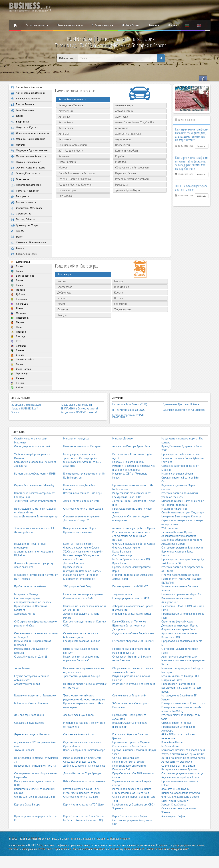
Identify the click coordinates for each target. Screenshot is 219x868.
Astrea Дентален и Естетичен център (36, 533)
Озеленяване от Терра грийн (129, 712)
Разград (18, 353)
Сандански (120, 316)
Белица (118, 293)
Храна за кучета (24, 583)
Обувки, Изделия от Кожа (28, 175)
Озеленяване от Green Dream (130, 762)
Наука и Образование (26, 169)
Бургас (17, 279)
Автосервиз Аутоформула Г (178, 778)
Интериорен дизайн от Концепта (132, 805)
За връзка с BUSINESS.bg (26, 424)
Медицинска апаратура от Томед (132, 630)
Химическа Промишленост (29, 254)
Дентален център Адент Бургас (180, 642)
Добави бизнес (131, 25)
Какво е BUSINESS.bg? (25, 428)
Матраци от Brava (172, 696)
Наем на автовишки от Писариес (83, 462)
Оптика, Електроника (26, 181)
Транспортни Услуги (25, 236)
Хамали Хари (120, 595)
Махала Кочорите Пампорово (81, 591)
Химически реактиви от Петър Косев (183, 774)
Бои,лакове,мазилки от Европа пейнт (183, 766)
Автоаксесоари (123, 105)
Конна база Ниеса (172, 758)
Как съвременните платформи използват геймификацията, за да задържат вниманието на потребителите (192, 135)
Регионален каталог (70, 25)
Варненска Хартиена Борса (177, 568)
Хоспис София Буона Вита (78, 731)
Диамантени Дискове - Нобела (181, 423)
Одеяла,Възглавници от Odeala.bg (34, 502)
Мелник (62, 310)
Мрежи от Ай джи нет (174, 525)
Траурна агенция (122, 610)
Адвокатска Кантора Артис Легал (132, 462)
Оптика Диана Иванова (126, 774)
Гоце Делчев (121, 299)
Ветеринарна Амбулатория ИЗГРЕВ (35, 490)
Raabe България (122, 568)
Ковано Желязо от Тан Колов (129, 638)
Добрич (18, 308)
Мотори (62, 167)
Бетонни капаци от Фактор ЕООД (181, 692)
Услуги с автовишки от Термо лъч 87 (183, 770)
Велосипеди (121, 145)
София (17, 382)
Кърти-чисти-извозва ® (175, 817)
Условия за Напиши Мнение (113, 855)
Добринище (64, 304)
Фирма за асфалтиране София (81, 564)
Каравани (63, 156)
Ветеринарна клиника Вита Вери (83, 509)
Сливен (18, 367)
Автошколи (64, 139)
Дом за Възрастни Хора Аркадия (82, 790)
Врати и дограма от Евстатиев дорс (84, 766)
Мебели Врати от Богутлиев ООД (132, 575)
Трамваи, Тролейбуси (126, 190)
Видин (17, 293)
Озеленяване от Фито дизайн (179, 782)
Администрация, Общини (28, 93)
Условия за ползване (83, 855)
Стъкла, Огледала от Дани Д (31, 673)
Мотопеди (120, 162)
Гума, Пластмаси (23, 111)
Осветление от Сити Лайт (78, 614)
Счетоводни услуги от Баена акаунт (182, 564)
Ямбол (17, 407)
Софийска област (23, 377)
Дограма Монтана (74, 579)
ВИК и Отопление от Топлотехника (84, 797)
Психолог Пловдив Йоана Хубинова (182, 474)
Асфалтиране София (173, 832)
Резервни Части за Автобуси (131, 179)
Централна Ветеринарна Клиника (181, 533)
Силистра (19, 362)
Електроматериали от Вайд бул (82, 657)
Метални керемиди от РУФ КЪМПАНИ (128, 433)
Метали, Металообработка (29, 163)
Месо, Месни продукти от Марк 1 (83, 809)
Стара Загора (21, 387)
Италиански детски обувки (177, 490)
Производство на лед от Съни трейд (183, 575)
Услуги (17, 248)
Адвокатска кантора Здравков (179, 552)
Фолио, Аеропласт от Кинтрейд (33, 462)
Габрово (18, 303)
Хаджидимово (122, 321)
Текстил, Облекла (24, 230)
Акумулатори (122, 139)
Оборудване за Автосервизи (131, 167)
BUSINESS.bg (34, 855)
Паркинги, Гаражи (124, 173)
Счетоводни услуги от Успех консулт (183, 790)
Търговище (20, 392)
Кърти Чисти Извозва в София (130, 832)
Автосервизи (65, 128)
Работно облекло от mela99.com (82, 774)
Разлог (61, 316)
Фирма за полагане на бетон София (133, 560)
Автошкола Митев (25, 630)
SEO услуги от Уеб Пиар (77, 603)
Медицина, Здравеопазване (30, 157)
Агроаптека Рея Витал (27, 700)
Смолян (18, 372)
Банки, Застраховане (25, 99)
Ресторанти (20, 206)
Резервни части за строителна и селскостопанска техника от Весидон (131, 552)
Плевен (18, 343)
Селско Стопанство (25, 212)
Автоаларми (65, 111)
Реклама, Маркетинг (25, 199)
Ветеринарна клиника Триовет (179, 786)
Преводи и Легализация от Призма (35, 782)
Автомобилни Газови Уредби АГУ (133, 122)
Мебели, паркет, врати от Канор (180, 591)
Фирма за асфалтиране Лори (178, 645)
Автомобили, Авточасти (27, 87)
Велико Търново (23, 289)
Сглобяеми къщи (122, 571)
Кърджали (19, 313)
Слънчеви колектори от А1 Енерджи (184, 427)
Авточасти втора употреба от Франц (134, 544)
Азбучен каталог (102, 25)
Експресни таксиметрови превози (83, 610)
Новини (172, 25)
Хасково (18, 397)
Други (17, 117)
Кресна (118, 304)
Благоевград (21, 274)
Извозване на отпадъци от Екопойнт (134, 700)
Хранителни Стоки (24, 266)
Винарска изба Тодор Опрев (80, 544)
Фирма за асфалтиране (126, 564)
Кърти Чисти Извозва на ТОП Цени (84, 821)
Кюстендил (20, 318)
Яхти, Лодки (64, 196)
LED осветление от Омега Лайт (131, 809)
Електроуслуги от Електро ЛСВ (131, 614)
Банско (62, 293)
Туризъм (18, 242)
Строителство (21, 224)
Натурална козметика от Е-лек (81, 805)
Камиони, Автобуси (125, 151)
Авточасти (63, 134)
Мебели (18, 151)
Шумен (18, 402)
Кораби (118, 156)
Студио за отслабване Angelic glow (133, 649)
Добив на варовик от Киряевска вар (84, 782)
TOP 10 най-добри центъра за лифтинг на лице (191, 188)
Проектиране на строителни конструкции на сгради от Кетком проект (181, 704)
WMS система (169, 544)
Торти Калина (22, 684)
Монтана (18, 328)
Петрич (118, 310)
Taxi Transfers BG (171, 579)
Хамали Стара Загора (174, 821)
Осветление (20, 187)
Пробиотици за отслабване (30, 603)
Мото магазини (66, 162)
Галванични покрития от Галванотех (35, 712)
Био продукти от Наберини (79, 595)
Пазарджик (20, 333)
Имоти (165, 571)
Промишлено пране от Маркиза (131, 758)
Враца (17, 299)
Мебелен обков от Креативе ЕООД (84, 836)
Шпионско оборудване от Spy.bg (181, 809)
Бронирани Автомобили (72, 145)
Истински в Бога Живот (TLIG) (130, 423)
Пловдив (18, 348)
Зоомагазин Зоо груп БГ (176, 805)
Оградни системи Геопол (176, 739)
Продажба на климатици (78, 548)
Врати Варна (120, 579)
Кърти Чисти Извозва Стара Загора (84, 832)
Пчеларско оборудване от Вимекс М (134, 657)
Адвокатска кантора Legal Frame (180, 793)
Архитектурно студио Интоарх (179, 673)
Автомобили (65, 122)
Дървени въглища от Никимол (32, 751)
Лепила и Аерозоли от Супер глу (34, 579)
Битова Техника (22, 105)
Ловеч (17, 323)
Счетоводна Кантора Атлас (79, 751)
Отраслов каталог (37, 25)
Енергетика (20, 123)
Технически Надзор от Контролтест (35, 517)
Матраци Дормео (122, 455)
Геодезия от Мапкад (26, 610)
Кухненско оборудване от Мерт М (182, 556)
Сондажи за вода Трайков (29, 739)
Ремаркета (120, 185)
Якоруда (62, 327)
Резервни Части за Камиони (74, 185)
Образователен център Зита (80, 778)
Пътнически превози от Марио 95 (181, 610)
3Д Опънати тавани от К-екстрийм (83, 568)
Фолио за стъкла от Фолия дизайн (34, 813)
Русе (16, 358)
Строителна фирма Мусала (177, 638)
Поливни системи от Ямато (128, 778)
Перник (18, 338)
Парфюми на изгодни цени (128, 478)
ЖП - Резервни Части (70, 151)
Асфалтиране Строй (173, 560)
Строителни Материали (27, 218)
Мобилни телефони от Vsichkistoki (133, 591)
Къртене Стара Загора (27, 821)
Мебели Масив (170, 762)
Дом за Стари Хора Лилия (29, 731)
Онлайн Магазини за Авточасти (76, 173)
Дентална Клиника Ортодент (178, 548)
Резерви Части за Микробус (74, 179)
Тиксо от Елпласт (24, 766)
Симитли (63, 321)
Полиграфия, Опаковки (27, 193)
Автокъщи (63, 117)
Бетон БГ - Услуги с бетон (78, 560)
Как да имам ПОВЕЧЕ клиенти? (79, 432)
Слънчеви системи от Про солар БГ (84, 525)
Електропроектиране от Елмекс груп (183, 719)
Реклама (154, 25)
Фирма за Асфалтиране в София (180, 813)
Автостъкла (121, 128)
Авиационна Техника (70, 105)
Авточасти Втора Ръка (127, 134)
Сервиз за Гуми (66, 190)
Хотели (18, 260)
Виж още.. (202, 146)
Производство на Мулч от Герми (180, 470)
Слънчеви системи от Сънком (81, 813)
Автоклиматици (123, 111)
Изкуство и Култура (25, 129)
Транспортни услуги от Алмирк (82, 692)
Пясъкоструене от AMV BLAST (130, 603)
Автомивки (120, 117)
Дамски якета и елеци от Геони (82, 517)
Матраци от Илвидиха (76, 455)
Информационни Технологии (23, 137)
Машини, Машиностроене (29, 145)
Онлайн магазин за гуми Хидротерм (183, 529)
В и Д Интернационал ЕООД (129, 427)
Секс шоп (167, 478)
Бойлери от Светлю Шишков (31, 719)
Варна (17, 284)
